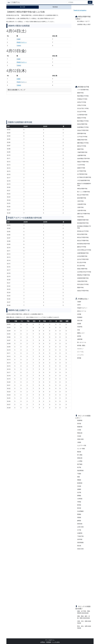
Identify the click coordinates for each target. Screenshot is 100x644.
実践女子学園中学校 (83, 162)
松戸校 (79, 467)
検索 (90, 2)
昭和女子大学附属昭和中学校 (84, 184)
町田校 (79, 505)
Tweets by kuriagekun (80, 10)
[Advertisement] (39, 170)
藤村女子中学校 (82, 247)
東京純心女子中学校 (83, 231)
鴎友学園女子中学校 (83, 96)
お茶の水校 (80, 527)
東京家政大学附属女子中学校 (84, 227)
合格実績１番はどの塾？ (84, 24)
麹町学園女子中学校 (83, 143)
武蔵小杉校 (80, 439)
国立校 (79, 546)
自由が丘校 (80, 549)
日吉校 (79, 436)
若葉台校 (80, 458)
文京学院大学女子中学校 (84, 272)
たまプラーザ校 (82, 445)
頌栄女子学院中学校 (83, 291)
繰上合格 (23, 7)
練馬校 (79, 521)
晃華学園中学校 (82, 133)
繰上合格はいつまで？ (84, 21)
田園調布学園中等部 (83, 220)
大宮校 (79, 430)
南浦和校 (80, 420)
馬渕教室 (80, 317)
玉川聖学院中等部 (82, 115)
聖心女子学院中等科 (83, 195)
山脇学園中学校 (82, 155)
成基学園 (80, 339)
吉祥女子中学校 (82, 102)
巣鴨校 (79, 496)
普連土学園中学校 (82, 269)
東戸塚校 (80, 464)
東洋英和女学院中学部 (84, 244)
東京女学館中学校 (82, 234)
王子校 (79, 530)
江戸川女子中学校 (82, 137)
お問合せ (43, 642)
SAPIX (79, 305)
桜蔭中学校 (80, 149)
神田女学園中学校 (82, 189)
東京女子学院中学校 (83, 237)
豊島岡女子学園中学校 (84, 275)
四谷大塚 (80, 320)
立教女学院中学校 (82, 281)
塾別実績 (55, 7)
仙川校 (79, 492)
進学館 (79, 336)
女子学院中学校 (82, 171)
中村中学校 (80, 217)
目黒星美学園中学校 (83, 278)
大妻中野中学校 (82, 210)
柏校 (79, 477)
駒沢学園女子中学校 (83, 121)
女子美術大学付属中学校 (84, 177)
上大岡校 (80, 461)
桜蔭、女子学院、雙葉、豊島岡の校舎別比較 (84, 612)
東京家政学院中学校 (83, 223)
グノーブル (80, 352)
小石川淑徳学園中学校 (84, 180)
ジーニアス (80, 355)
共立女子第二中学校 (83, 108)
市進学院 (80, 327)
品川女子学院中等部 (83, 259)
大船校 (79, 442)
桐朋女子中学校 (82, 118)
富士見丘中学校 (82, 262)
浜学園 (79, 314)
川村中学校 (80, 201)
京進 (79, 330)
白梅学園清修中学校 (83, 253)
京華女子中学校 (82, 105)
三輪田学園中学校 (82, 152)
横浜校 (79, 452)
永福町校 (80, 533)
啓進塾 (79, 324)
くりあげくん (14, 2)
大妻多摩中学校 (82, 204)
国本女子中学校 (82, 146)
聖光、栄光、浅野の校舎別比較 (84, 627)
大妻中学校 (80, 207)
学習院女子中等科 (82, 99)
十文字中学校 (81, 165)
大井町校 (80, 499)
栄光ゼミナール (82, 311)
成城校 (79, 489)
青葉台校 (80, 433)
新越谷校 (80, 427)
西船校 (79, 480)
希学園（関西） (82, 345)
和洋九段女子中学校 (83, 284)
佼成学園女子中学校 (83, 127)
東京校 (79, 508)
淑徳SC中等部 (81, 168)
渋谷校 (79, 486)
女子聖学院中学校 (82, 174)
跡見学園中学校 (82, 198)
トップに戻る (56, 642)
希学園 (79, 358)
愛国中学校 (80, 93)
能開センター (81, 333)
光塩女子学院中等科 (83, 130)
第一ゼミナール (82, 342)
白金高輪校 (80, 511)
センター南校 (81, 449)
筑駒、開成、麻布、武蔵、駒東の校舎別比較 (84, 617)
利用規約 (49, 642)
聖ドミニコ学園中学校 (84, 192)
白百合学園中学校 (82, 256)
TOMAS (19, 46)
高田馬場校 (80, 542)
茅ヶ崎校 (80, 455)
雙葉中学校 (80, 287)
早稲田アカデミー (22, 42)
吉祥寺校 (80, 539)
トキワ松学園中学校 (83, 90)
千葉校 (79, 474)
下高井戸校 (80, 536)
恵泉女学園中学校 (82, 124)
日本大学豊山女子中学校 (84, 250)
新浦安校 (80, 483)
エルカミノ (80, 349)
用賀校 (79, 517)
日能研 (19, 39)
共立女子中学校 (82, 112)
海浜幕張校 (80, 470)
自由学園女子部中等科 (84, 158)
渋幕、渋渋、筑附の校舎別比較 (84, 622)
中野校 (79, 502)
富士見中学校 (81, 266)
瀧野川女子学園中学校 (84, 214)
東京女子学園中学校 (83, 241)
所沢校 (79, 424)
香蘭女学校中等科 (82, 140)
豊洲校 (79, 514)
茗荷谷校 (80, 524)
